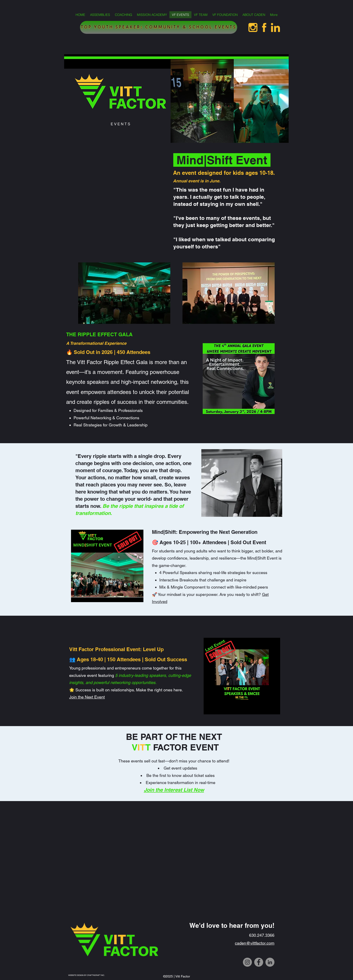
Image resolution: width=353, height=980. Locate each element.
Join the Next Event (87, 697)
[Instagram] (247, 962)
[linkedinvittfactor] (275, 27)
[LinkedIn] (270, 962)
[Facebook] (259, 962)
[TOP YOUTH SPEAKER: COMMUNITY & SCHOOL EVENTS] (159, 27)
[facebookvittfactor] (264, 27)
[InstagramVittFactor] (253, 27)
